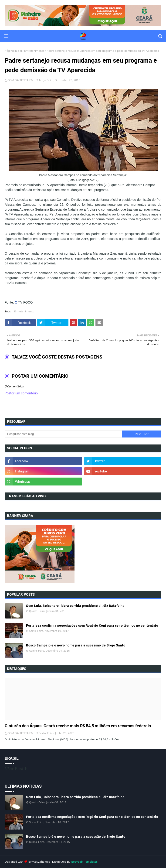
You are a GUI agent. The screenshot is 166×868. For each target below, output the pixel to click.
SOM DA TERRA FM (21, 80)
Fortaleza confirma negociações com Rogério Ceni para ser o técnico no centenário (92, 625)
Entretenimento (34, 51)
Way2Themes (41, 862)
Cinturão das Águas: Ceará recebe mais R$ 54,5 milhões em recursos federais (78, 726)
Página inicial (13, 51)
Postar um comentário (21, 393)
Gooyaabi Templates (84, 862)
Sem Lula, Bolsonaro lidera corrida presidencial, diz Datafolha (75, 606)
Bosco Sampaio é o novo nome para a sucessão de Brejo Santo (76, 645)
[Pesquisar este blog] (63, 434)
